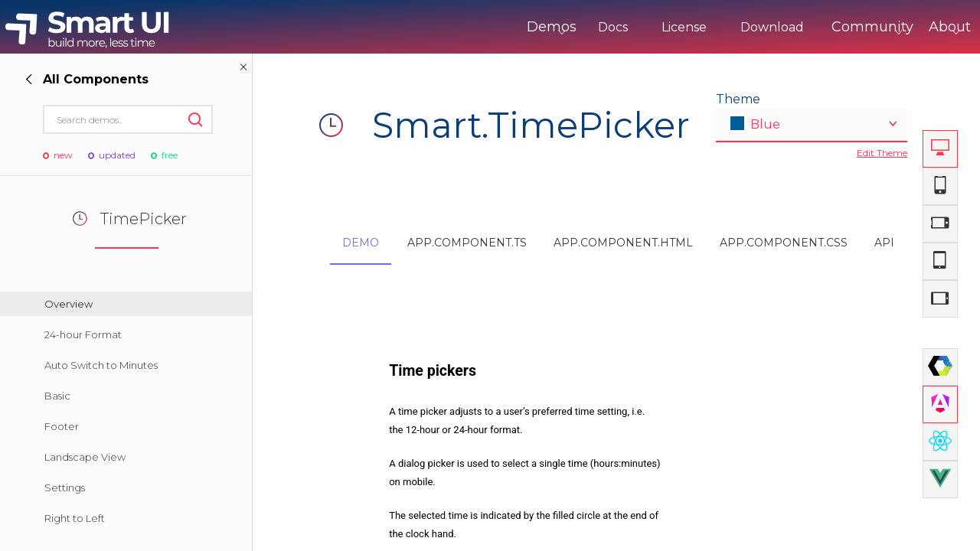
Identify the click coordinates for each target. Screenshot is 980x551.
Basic (57, 396)
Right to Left (75, 518)
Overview (69, 304)
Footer (62, 426)
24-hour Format (83, 334)
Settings (65, 487)
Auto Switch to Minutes (101, 365)
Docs (549, 27)
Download (709, 27)
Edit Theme (882, 153)
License (621, 27)
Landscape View (85, 457)
